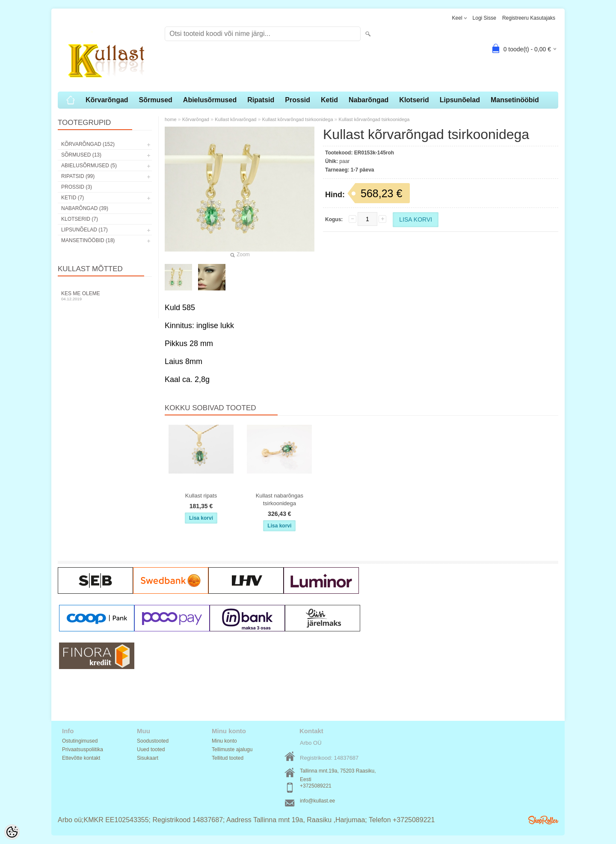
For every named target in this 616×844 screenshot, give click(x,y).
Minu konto (224, 741)
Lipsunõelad (460, 100)
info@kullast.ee (317, 801)
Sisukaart (148, 758)
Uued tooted (151, 749)
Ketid (329, 100)
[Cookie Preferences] (12, 832)
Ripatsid (261, 100)
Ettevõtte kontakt (81, 758)
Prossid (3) (77, 187)
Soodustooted (153, 741)
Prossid (298, 100)
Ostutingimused (80, 741)
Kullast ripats (201, 496)
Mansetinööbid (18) (88, 240)
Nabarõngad (369, 100)
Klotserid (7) (80, 219)
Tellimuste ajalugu (232, 749)
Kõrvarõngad (107, 100)
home (171, 119)
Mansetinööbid (515, 100)
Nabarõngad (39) (85, 208)
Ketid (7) (73, 198)
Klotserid (414, 100)
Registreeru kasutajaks (529, 18)
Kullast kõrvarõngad (235, 119)
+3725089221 (316, 786)
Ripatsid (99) (78, 176)
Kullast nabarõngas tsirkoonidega (280, 499)
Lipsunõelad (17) (84, 230)
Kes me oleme (105, 296)
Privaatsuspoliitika (83, 749)
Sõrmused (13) (81, 155)
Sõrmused (156, 100)
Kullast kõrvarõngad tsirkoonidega (298, 119)
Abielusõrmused (210, 100)
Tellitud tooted (228, 758)
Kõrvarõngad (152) (88, 144)
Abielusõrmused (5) (89, 166)
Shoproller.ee (543, 820)
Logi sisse (484, 18)
